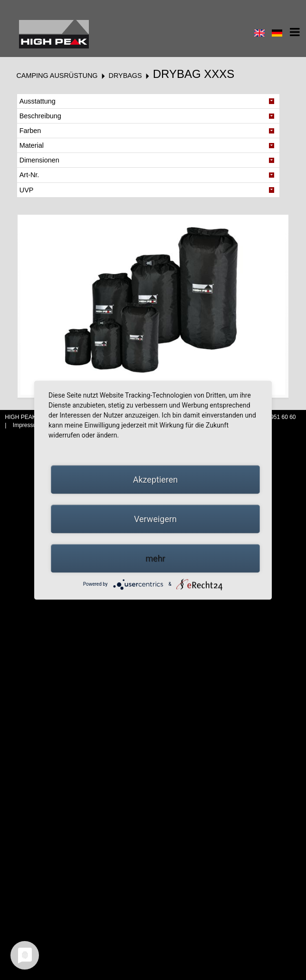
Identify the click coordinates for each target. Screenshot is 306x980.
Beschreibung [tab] (40, 116)
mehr (155, 558)
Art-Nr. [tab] (29, 175)
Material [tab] (32, 145)
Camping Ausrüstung (57, 76)
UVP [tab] (27, 190)
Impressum (28, 425)
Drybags (125, 76)
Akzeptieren (156, 479)
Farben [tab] (30, 131)
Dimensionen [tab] (39, 160)
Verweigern (155, 519)
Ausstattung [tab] (38, 101)
